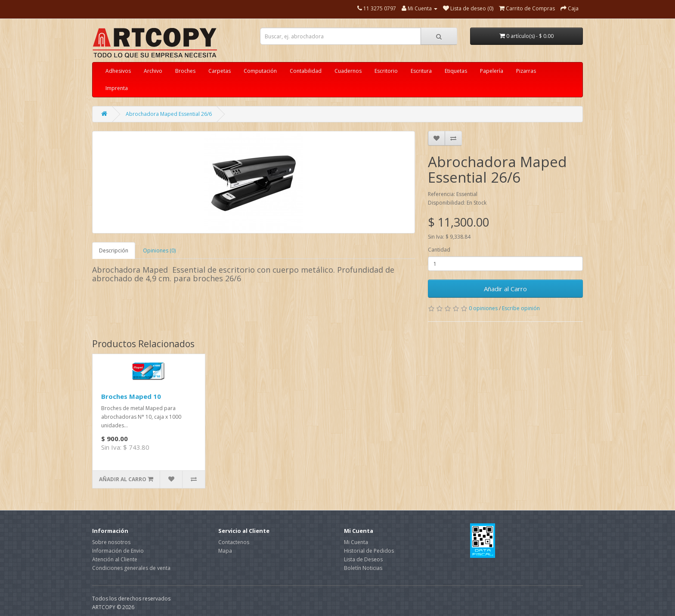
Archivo (153, 71)
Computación (260, 71)
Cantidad (439, 250)
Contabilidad (306, 71)
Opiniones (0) (159, 250)
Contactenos (234, 542)
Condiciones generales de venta (131, 568)
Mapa (225, 551)
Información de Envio (118, 551)
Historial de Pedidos (369, 551)
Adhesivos (118, 71)
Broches (185, 71)
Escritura (421, 71)
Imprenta (117, 88)
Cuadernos (348, 71)
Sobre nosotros (111, 542)
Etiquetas (456, 71)
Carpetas (220, 71)
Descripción (114, 250)
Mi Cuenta (356, 542)
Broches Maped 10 (131, 396)
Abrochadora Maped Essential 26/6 (169, 114)
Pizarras (526, 71)
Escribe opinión (521, 308)
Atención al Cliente (115, 559)
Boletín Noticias (363, 568)
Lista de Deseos (363, 559)
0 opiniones (483, 308)
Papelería (492, 71)
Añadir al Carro (505, 289)
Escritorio (386, 71)
